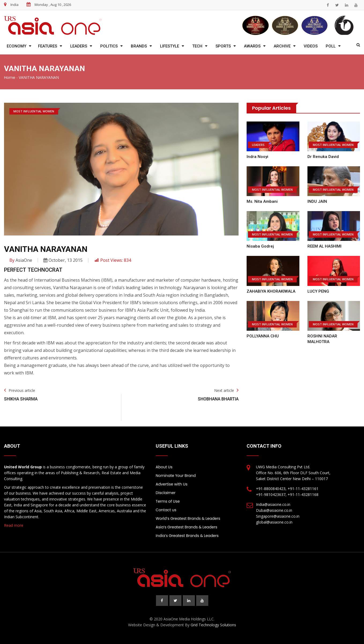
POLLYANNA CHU (263, 336)
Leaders (79, 46)
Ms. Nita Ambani (262, 201)
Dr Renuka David (323, 157)
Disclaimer (166, 493)
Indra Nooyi (257, 157)
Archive (282, 46)
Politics (109, 46)
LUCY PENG (318, 291)
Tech (197, 46)
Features (48, 46)
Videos (311, 46)
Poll (331, 46)
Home (10, 78)
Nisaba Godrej (260, 246)
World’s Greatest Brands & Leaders (188, 518)
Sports (223, 46)
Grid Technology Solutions (213, 625)
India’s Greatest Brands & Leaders (187, 536)
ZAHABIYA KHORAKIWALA (271, 291)
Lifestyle (170, 46)
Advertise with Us (172, 484)
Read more (14, 525)
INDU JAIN (317, 201)
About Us (164, 467)
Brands (139, 46)
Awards (252, 46)
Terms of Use (168, 501)
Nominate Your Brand (176, 476)
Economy (16, 46)
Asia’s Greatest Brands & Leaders (187, 527)
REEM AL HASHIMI (324, 246)
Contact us (166, 510)
